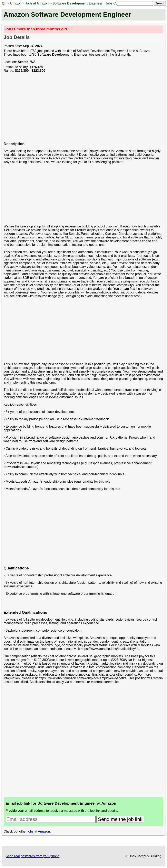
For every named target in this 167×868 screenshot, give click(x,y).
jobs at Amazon (39, 831)
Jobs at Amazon (37, 3)
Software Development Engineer (77, 3)
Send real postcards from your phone (33, 856)
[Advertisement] (84, 109)
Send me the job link (120, 819)
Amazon (16, 3)
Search (160, 3)
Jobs (109, 3)
